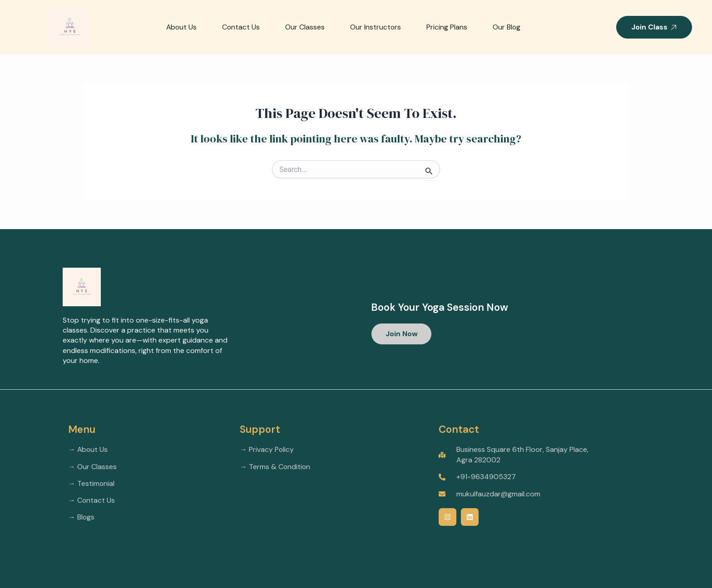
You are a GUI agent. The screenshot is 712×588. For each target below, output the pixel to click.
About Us (180, 27)
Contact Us (240, 27)
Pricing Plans (446, 27)
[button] (402, 334)
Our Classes (304, 27)
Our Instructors (375, 27)
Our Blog (506, 27)
